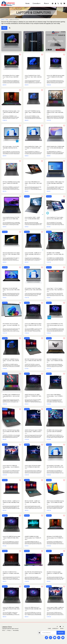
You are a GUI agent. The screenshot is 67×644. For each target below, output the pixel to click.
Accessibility (16, 630)
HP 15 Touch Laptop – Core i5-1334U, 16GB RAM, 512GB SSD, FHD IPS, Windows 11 (11, 147)
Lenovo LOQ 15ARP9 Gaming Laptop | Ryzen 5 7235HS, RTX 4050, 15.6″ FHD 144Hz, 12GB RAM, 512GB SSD (33, 324)
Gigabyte (26, 540)
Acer (3, 575)
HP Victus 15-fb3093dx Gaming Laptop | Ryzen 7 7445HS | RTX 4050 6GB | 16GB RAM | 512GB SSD (11, 183)
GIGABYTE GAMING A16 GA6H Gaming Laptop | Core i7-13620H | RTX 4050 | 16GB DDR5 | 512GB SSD (33, 537)
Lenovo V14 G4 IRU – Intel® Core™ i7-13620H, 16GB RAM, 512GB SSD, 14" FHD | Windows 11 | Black (33, 254)
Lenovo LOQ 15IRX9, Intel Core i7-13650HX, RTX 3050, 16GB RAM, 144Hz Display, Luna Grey (33, 608)
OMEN (48, 114)
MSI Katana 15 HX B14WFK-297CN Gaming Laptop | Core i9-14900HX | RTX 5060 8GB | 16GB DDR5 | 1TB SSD (55, 537)
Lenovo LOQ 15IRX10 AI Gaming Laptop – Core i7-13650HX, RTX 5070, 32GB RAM (55, 76)
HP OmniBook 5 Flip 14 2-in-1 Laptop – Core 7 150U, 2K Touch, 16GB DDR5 (11, 76)
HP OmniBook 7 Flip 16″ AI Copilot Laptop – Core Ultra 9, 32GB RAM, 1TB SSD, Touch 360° (11, 324)
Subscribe (61, 633)
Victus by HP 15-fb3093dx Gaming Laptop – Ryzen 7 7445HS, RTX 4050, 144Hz (33, 112)
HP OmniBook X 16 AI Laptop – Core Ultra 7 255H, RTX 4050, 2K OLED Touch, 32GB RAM (55, 466)
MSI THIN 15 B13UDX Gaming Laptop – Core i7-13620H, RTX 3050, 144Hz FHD (33, 360)
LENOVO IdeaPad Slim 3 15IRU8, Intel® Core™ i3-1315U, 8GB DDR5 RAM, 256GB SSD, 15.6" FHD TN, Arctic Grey (55, 147)
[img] (56, 205)
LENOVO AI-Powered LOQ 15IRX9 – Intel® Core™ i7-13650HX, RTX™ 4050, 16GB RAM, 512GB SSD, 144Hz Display (33, 395)
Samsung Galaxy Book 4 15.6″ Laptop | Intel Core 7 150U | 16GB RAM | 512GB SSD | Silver (11, 254)
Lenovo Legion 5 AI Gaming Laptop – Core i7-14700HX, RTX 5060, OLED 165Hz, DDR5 (33, 466)
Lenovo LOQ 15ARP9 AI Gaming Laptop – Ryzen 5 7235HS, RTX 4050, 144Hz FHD (11, 537)
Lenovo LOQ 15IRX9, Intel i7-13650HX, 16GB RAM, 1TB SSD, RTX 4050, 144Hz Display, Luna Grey (11, 608)
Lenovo (26, 79)
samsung (4, 256)
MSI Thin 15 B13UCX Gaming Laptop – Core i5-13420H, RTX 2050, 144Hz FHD (11, 431)
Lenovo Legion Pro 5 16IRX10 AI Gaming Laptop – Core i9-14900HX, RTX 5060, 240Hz (11, 466)
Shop (7, 20)
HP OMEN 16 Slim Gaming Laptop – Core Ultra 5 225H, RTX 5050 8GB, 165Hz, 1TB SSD (55, 431)
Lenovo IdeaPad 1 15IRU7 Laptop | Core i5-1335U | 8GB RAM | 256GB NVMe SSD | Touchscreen (55, 183)
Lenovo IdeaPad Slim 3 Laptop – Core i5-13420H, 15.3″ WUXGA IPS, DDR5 (33, 147)
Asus (48, 362)
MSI (3, 114)
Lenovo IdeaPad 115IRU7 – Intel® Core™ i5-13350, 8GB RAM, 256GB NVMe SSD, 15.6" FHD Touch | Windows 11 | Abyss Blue (32, 218)
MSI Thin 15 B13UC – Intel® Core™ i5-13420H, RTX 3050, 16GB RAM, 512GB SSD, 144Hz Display (11, 502)
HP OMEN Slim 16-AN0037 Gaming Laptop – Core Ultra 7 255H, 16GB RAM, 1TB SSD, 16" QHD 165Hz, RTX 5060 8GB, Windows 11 (11, 360)
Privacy (9, 630)
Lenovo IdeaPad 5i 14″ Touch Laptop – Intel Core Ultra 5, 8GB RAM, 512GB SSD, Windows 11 (55, 218)
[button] (58, 3)
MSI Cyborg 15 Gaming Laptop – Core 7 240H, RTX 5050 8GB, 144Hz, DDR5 (11, 112)
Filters (4, 28)
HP (3, 79)
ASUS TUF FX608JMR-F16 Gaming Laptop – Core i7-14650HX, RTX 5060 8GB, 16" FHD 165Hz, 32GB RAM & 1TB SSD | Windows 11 (55, 360)
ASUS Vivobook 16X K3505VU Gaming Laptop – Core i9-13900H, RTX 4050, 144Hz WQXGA (55, 502)
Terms (4, 630)
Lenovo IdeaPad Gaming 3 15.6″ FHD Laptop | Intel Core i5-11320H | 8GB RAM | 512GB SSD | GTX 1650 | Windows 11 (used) (11, 218)
